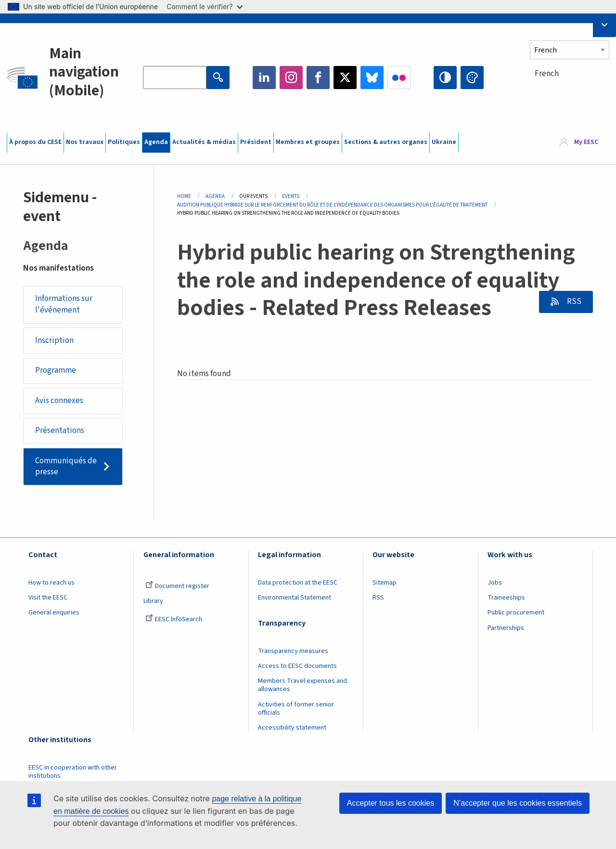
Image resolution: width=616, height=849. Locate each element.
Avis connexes (59, 401)
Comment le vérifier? (204, 7)
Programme (56, 370)
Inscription (54, 340)
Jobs (495, 583)
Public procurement (516, 613)
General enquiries (54, 613)
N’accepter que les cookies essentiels (518, 803)
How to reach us (51, 583)
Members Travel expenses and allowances (302, 685)
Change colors (472, 78)
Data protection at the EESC (298, 583)
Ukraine (444, 142)
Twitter (345, 78)
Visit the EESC (48, 598)
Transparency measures (293, 651)
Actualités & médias (204, 142)
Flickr (399, 78)
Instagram (291, 78)
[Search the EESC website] (175, 78)
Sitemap (385, 583)
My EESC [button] (586, 142)
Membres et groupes (308, 142)
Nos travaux (85, 142)
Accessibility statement (292, 728)
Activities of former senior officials (296, 709)
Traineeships (506, 598)
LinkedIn (264, 78)
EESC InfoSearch (174, 619)
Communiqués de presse (66, 467)
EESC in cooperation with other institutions (73, 772)
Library (153, 601)
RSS (573, 301)
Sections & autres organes (386, 142)
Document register (177, 586)
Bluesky (372, 78)
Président (256, 142)
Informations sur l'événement (64, 304)
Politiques (124, 142)
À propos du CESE (35, 142)
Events (291, 196)
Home (184, 196)
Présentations (60, 431)
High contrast (445, 78)
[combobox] (570, 91)
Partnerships (506, 628)
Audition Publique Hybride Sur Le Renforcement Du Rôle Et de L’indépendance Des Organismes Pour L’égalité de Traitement (332, 205)
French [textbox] (547, 74)
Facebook (318, 78)
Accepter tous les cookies (391, 803)
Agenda (156, 142)
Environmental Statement (295, 598)
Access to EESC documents (297, 666)
